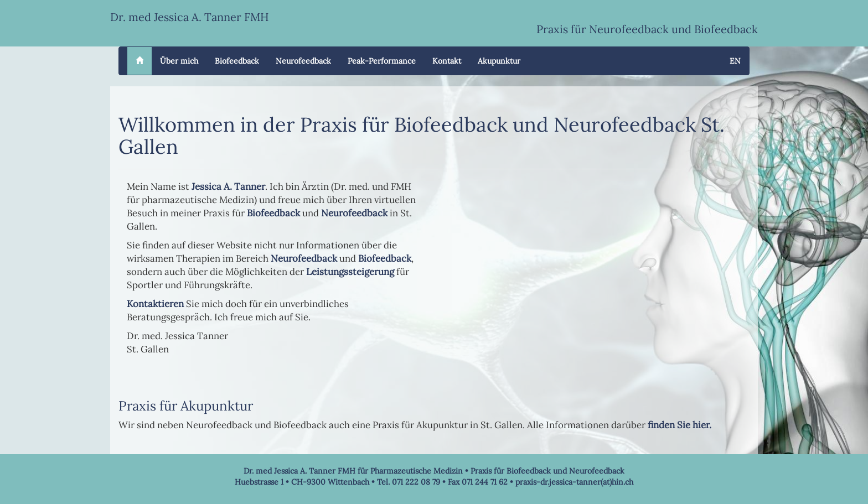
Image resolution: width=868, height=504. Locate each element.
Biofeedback (237, 61)
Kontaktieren (155, 304)
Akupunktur (499, 61)
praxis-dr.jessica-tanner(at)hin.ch (574, 482)
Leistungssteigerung (350, 272)
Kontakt (447, 61)
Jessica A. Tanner (228, 186)
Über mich (179, 61)
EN (735, 61)
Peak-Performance (382, 61)
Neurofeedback (303, 61)
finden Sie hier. (680, 425)
